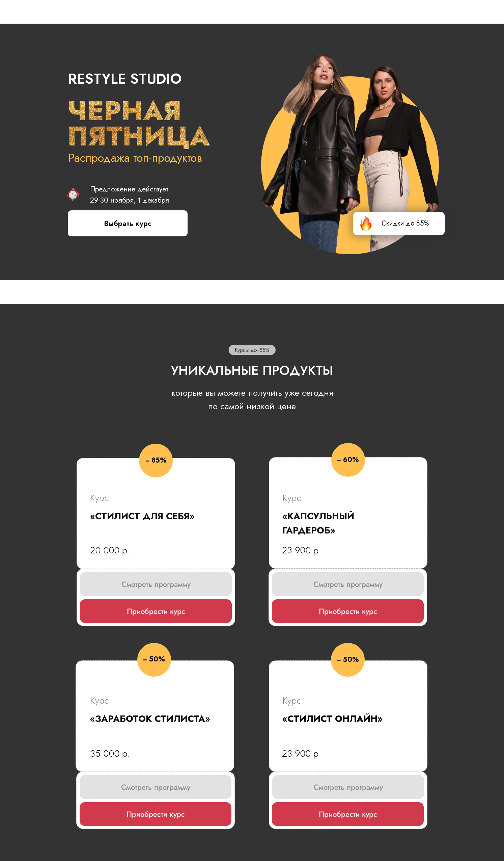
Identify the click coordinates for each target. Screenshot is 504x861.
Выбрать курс (128, 223)
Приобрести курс (156, 611)
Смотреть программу (156, 584)
